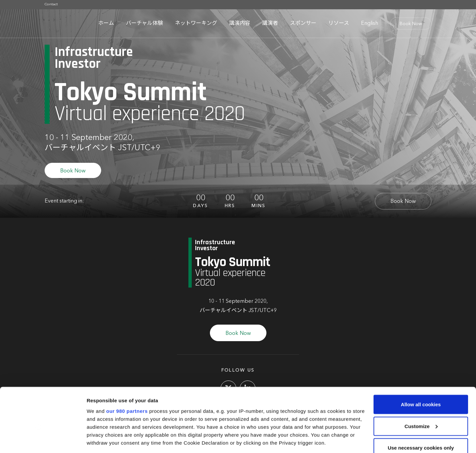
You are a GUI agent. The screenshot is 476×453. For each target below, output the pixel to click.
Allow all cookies (421, 360)
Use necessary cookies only (421, 404)
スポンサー (303, 23)
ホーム (106, 23)
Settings (97, 440)
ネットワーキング (196, 23)
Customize (421, 382)
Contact (51, 4)
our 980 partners (127, 367)
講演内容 (240, 23)
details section (317, 414)
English (370, 23)
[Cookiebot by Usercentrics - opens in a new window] (43, 440)
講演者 (270, 23)
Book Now (411, 24)
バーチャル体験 (144, 23)
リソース (339, 23)
